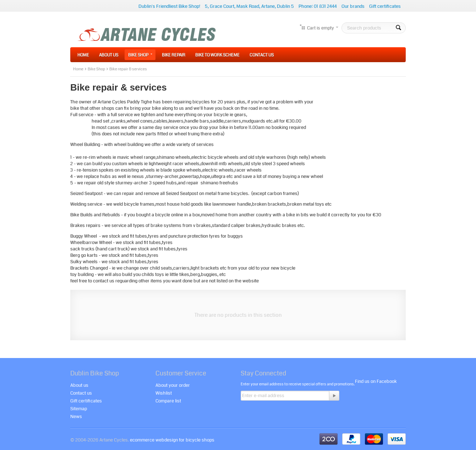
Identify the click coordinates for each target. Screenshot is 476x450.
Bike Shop (140, 55)
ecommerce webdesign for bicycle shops (172, 440)
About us (79, 385)
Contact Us (262, 55)
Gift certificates (385, 6)
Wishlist (164, 393)
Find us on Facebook (376, 381)
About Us (109, 55)
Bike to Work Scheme (217, 55)
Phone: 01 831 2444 (318, 6)
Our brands (353, 6)
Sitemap (79, 409)
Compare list (168, 401)
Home (83, 55)
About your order (173, 385)
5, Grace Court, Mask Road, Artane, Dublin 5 (249, 6)
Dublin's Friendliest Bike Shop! (169, 6)
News (76, 417)
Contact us (81, 393)
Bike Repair (174, 55)
